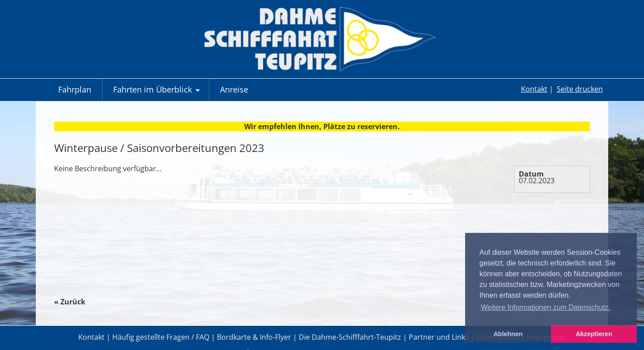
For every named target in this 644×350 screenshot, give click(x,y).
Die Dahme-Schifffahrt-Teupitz (350, 337)
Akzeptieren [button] (594, 334)
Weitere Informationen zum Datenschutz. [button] (546, 307)
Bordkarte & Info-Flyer (254, 337)
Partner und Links (439, 337)
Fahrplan (75, 89)
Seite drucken (580, 89)
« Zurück (70, 302)
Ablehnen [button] (508, 334)
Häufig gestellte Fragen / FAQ (161, 337)
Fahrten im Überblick (158, 92)
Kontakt (534, 89)
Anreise (234, 89)
